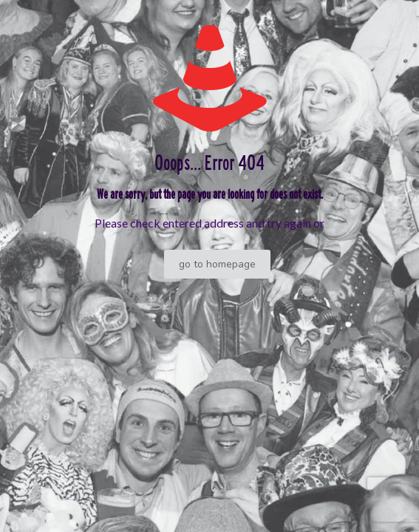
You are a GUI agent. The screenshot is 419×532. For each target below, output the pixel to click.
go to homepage (217, 264)
